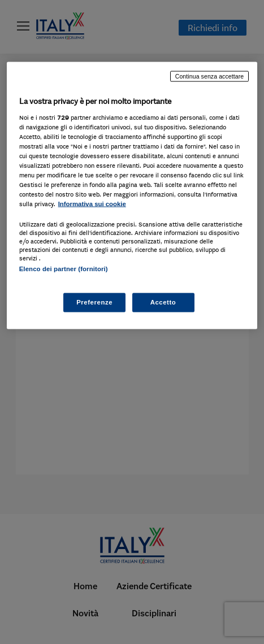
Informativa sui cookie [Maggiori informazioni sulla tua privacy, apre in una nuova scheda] (92, 204)
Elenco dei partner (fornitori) (64, 269)
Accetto (163, 302)
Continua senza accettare (210, 76)
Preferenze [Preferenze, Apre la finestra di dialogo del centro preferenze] (94, 302)
